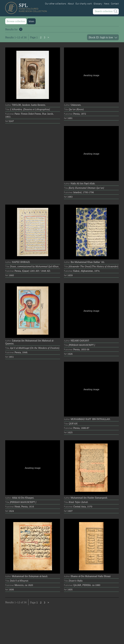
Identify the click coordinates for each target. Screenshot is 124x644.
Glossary (98, 4)
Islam (31, 21)
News (107, 4)
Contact (115, 4)
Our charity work (84, 4)
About (71, 4)
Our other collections (56, 4)
